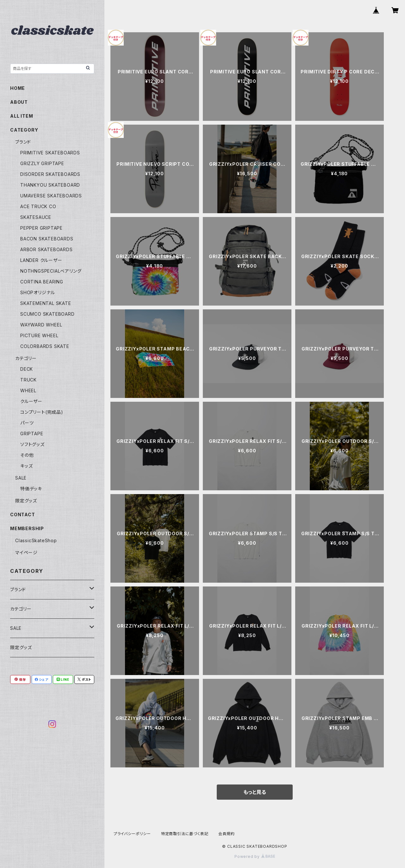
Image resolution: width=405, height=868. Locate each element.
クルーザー (31, 401)
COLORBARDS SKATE (45, 346)
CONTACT (23, 515)
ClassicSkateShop (36, 540)
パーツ (27, 423)
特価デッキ (31, 489)
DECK (27, 369)
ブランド (23, 142)
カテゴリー (26, 358)
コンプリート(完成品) (42, 412)
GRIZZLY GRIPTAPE (42, 163)
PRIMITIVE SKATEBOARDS (50, 153)
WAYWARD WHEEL (41, 325)
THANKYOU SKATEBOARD (50, 185)
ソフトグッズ (32, 444)
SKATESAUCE (36, 217)
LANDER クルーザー (41, 260)
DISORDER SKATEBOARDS (50, 174)
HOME (18, 88)
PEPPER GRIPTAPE (41, 228)
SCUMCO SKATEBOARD (47, 314)
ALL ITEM (22, 116)
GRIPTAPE (32, 434)
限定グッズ (26, 501)
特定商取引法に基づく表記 (185, 834)
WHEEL (28, 391)
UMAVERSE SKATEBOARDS (51, 196)
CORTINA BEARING (42, 282)
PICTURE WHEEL (39, 335)
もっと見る (255, 792)
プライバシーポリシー (132, 834)
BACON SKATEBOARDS (47, 239)
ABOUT (19, 102)
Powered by (255, 856)
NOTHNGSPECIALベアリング (51, 271)
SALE (21, 478)
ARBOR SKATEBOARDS (47, 249)
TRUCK (28, 380)
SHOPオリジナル (38, 292)
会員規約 (226, 834)
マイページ (26, 552)
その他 (27, 455)
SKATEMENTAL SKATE (46, 303)
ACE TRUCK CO (38, 206)
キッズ (26, 466)
